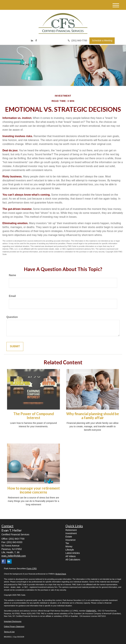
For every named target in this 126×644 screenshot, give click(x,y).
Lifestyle (70, 550)
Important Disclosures (13, 621)
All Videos (71, 556)
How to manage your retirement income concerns (34, 490)
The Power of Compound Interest (34, 416)
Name (12, 275)
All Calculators (73, 560)
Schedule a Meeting (102, 40)
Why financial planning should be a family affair (93, 416)
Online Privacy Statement (14, 626)
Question (12, 317)
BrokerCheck (61, 574)
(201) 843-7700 (78, 40)
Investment (71, 533)
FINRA (89, 611)
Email (12, 296)
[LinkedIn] (32, 40)
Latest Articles (73, 553)
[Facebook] (36, 40)
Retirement (71, 530)
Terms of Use (9, 632)
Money (69, 546)
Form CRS (32, 569)
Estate (69, 537)
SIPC (94, 611)
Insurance (70, 540)
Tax (67, 543)
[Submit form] (15, 347)
